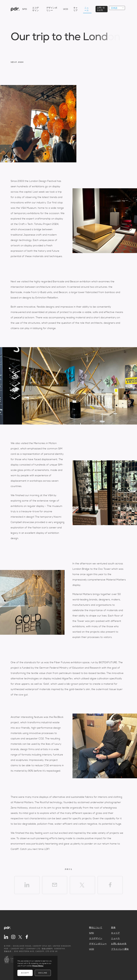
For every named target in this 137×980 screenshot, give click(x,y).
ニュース (115, 938)
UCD (66, 9)
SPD (25, 9)
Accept (25, 973)
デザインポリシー (98, 944)
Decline (43, 973)
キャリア (115, 933)
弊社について (96, 928)
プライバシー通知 (120, 949)
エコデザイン (96, 938)
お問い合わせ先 (119, 944)
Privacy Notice (38, 966)
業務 (113, 928)
